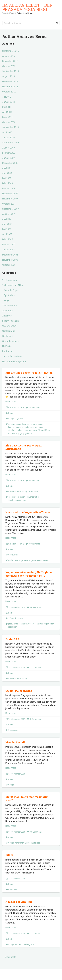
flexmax (26, 424)
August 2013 (9, 76)
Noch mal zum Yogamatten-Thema (28, 512)
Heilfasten (7, 346)
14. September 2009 (17, 879)
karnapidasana (15, 427)
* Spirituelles (8, 295)
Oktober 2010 (9, 122)
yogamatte (23, 560)
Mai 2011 (7, 107)
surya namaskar (30, 430)
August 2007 (9, 214)
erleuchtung (13, 497)
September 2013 (11, 71)
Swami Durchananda (19, 691)
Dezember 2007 (10, 194)
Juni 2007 (7, 224)
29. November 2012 (17, 607)
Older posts (9, 957)
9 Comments (34, 481)
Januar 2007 (8, 250)
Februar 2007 (9, 245)
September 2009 (11, 143)
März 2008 (8, 183)
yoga (20, 433)
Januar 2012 (8, 102)
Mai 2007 (7, 229)
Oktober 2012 (9, 92)
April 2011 (7, 112)
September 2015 (11, 51)
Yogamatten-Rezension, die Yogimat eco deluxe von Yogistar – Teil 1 (29, 574)
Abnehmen (8, 311)
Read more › (11, 402)
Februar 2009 (9, 153)
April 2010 (7, 132)
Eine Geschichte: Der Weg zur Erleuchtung (24, 447)
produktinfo (13, 624)
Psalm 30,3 (12, 639)
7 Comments (36, 668)
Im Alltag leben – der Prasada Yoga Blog (27, 7)
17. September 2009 (17, 774)
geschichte (24, 497)
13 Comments (36, 832)
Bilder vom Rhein (10, 321)
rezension (23, 624)
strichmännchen (15, 430)
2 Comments (36, 719)
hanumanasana (37, 424)
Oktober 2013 (9, 66)
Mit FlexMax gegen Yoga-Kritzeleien (29, 373)
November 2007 (10, 199)
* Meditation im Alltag (13, 285)
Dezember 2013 (10, 61)
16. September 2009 (17, 832)
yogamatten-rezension (39, 560)
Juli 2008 (7, 168)
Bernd (11, 413)
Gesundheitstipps (11, 341)
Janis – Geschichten (12, 356)
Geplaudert (8, 336)
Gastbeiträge (9, 331)
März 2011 (8, 117)
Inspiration (7, 351)
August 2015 (9, 56)
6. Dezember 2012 (16, 408)
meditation (35, 497)
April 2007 (7, 234)
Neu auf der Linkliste (19, 902)
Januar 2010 (8, 138)
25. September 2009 (17, 668)
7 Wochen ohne (10, 306)
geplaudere (13, 560)
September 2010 (11, 127)
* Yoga (6, 300)
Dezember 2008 (10, 163)
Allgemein (7, 316)
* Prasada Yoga (10, 290)
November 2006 (10, 260)
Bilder (9, 855)
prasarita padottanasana (32, 427)
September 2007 (11, 209)
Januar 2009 (8, 158)
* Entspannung (10, 280)
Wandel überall (15, 742)
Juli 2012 (7, 97)
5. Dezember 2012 (16, 544)
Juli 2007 (7, 219)
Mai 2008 (7, 178)
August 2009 (9, 148)
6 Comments (35, 607)
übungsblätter (44, 430)
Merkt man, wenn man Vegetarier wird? (27, 798)
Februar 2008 (9, 188)
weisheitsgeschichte (17, 500)
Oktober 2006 (9, 265)
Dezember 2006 (10, 255)
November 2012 (10, 87)
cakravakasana (15, 424)
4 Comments (34, 408)
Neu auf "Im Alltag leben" (14, 362)
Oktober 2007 (9, 204)
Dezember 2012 (10, 82)
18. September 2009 (17, 719)
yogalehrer (28, 433)
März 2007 (8, 239)
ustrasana (13, 433)
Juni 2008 (7, 173)
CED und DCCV (9, 326)
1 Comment (35, 934)
